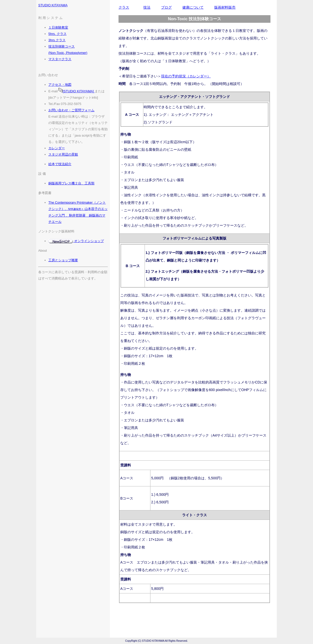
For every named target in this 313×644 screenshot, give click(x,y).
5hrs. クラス (57, 34)
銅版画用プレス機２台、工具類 (71, 183)
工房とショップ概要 (63, 260)
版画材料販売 (225, 7)
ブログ (166, 7)
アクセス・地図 (60, 85)
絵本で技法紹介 (60, 164)
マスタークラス (60, 59)
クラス (124, 7)
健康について (193, 7)
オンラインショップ (76, 241)
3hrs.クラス (57, 40)
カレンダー (57, 148)
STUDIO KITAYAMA (53, 5)
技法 (147, 7)
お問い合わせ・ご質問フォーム (71, 110)
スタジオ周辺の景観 (63, 154)
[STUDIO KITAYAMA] (76, 91)
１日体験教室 (58, 27)
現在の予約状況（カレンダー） (186, 76)
